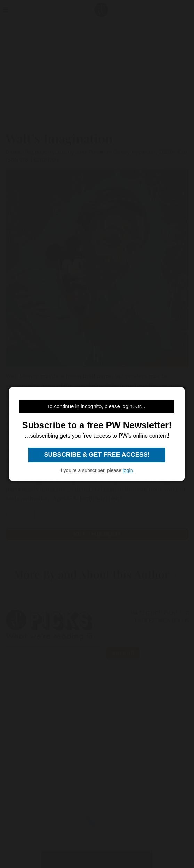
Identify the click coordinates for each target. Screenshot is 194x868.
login (128, 470)
